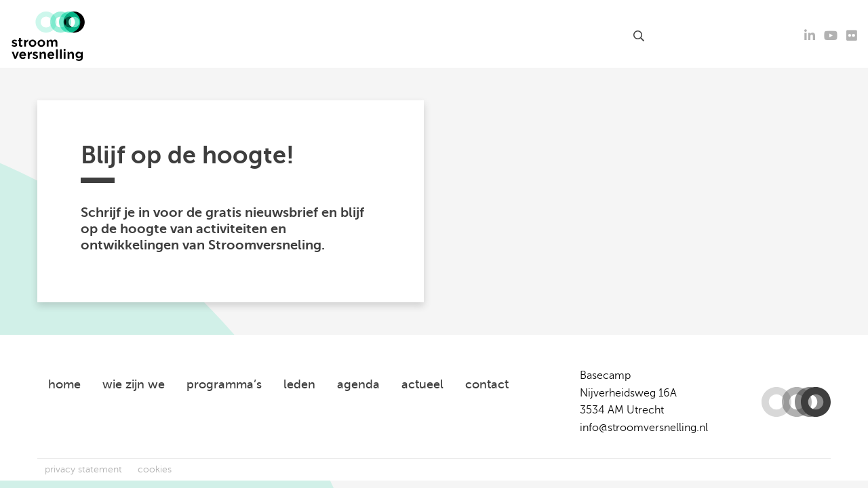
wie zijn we (134, 384)
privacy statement (83, 469)
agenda (316, 36)
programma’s (224, 384)
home (64, 384)
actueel (263, 36)
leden (482, 36)
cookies (155, 469)
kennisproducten (396, 36)
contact (601, 36)
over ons (533, 36)
